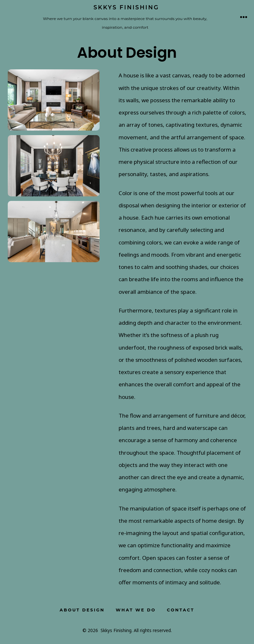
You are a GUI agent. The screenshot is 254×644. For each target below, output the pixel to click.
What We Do (136, 610)
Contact (181, 610)
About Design (82, 610)
